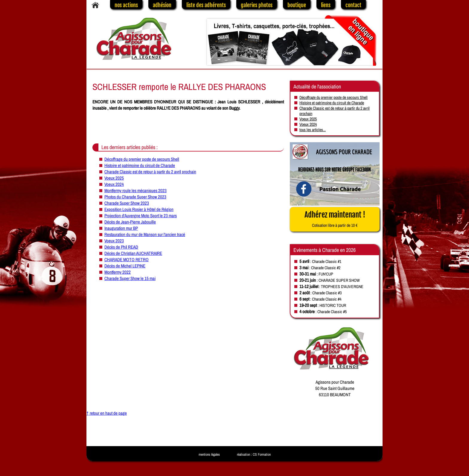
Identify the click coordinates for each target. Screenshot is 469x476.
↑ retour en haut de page (107, 413)
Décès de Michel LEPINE (125, 266)
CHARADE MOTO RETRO (127, 260)
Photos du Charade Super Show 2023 (135, 197)
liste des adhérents (206, 5)
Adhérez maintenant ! (335, 219)
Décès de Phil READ (121, 247)
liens (326, 5)
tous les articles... (313, 130)
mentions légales (209, 454)
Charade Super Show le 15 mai (130, 278)
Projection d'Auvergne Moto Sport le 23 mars (141, 216)
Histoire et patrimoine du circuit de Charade (140, 165)
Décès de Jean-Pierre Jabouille (130, 222)
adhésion (162, 5)
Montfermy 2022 (118, 272)
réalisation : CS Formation (254, 454)
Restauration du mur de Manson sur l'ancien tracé (145, 234)
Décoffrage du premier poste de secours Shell (142, 159)
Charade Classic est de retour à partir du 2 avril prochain (150, 172)
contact (353, 5)
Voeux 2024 (114, 184)
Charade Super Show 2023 (127, 203)
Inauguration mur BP (121, 228)
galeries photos (257, 5)
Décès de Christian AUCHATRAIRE (133, 253)
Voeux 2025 (114, 178)
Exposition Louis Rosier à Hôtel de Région (139, 209)
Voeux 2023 (114, 241)
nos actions (126, 5)
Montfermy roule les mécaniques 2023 (135, 190)
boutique (297, 5)
